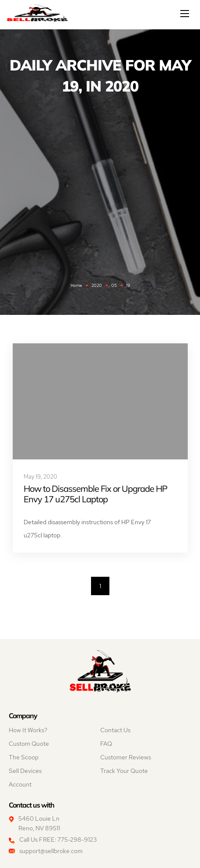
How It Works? (28, 730)
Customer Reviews (126, 757)
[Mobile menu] (186, 14)
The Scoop (24, 757)
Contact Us (115, 730)
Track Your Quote (124, 771)
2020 (97, 285)
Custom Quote (29, 744)
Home (76, 285)
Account (20, 784)
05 (114, 285)
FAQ (106, 744)
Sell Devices (25, 771)
